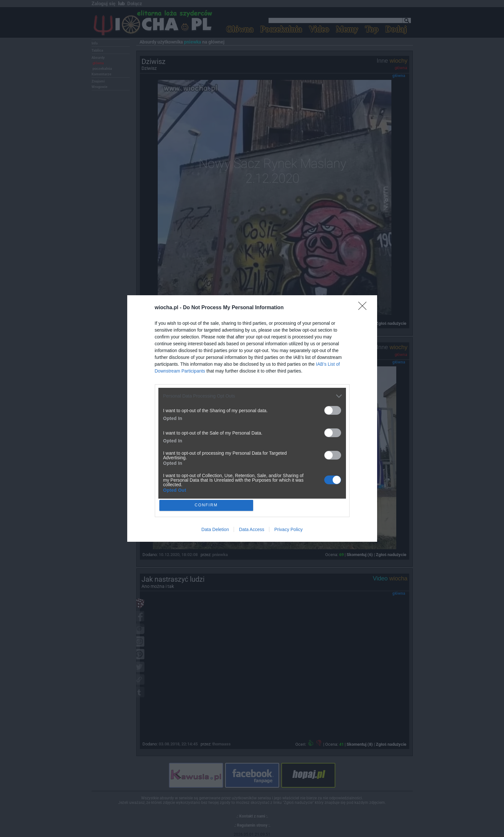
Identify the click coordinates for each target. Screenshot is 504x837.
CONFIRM (207, 505)
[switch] (333, 409)
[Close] (364, 307)
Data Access (252, 531)
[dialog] (252, 419)
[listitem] (252, 395)
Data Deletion (215, 531)
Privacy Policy (288, 531)
